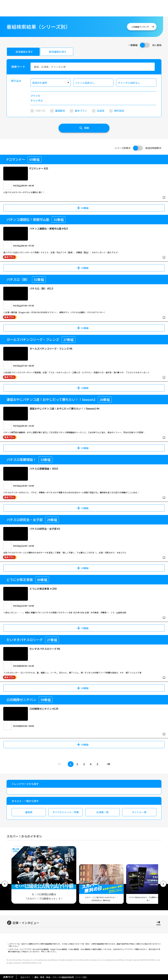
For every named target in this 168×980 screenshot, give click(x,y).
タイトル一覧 (139, 812)
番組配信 (60, 111)
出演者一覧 (102, 812)
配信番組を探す (58, 52)
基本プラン (81, 111)
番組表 (29, 812)
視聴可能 (40, 111)
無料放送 (119, 111)
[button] (5, 884)
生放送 (101, 111)
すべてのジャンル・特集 (66, 812)
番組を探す (25, 977)
